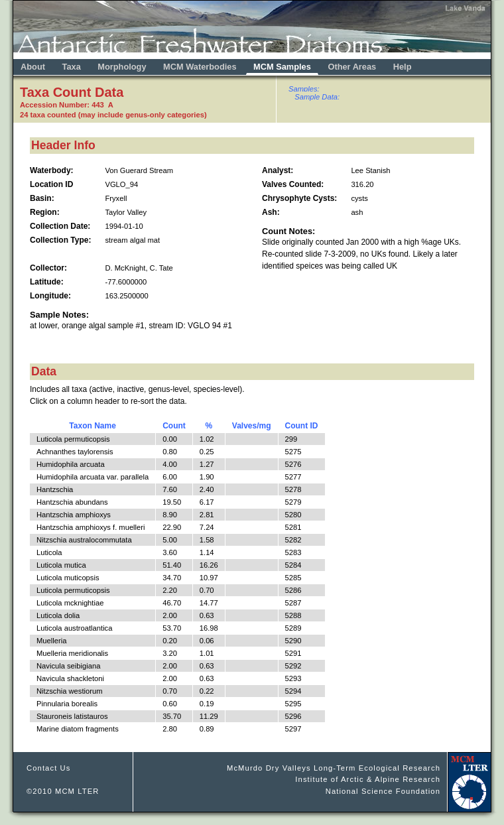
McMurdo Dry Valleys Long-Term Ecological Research (334, 768)
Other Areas (353, 67)
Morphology (122, 67)
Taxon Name (92, 426)
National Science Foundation (383, 791)
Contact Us (49, 768)
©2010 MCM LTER (63, 791)
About (33, 67)
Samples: (304, 89)
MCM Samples (282, 67)
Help (403, 67)
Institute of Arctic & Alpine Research (368, 779)
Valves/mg (252, 426)
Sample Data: (317, 97)
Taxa (72, 67)
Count (174, 426)
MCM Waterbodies (201, 67)
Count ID (302, 426)
